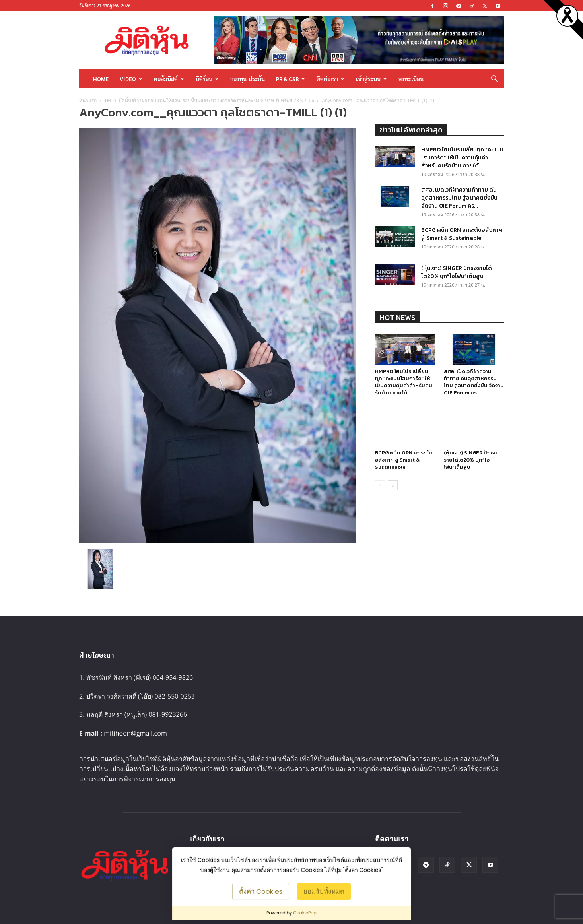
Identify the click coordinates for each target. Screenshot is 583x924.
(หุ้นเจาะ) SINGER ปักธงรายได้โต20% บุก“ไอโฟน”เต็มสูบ (457, 272)
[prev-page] (380, 485)
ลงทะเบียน (411, 79)
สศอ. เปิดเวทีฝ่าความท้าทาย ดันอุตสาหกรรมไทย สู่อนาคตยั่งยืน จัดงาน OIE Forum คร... (459, 198)
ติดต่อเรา (330, 79)
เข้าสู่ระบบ (371, 79)
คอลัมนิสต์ (169, 79)
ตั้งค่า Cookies (261, 891)
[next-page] (393, 485)
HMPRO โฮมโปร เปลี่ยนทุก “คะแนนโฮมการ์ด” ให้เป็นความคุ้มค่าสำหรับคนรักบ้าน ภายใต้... (462, 158)
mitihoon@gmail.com (135, 733)
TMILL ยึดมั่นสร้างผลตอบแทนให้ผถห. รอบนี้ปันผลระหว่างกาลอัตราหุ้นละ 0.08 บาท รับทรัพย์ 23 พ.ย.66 (209, 100)
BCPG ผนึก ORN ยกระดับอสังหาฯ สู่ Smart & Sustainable (462, 234)
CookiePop (305, 913)
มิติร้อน (207, 79)
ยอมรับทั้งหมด (324, 891)
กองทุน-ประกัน (248, 79)
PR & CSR (291, 79)
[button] (494, 79)
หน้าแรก (88, 100)
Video (131, 79)
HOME (101, 79)
